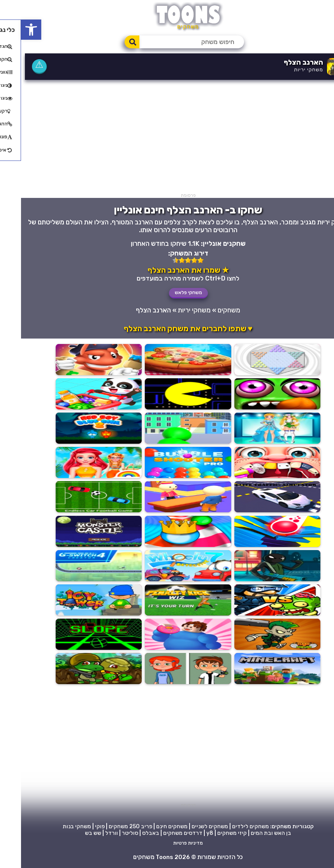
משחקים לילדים (229, 826)
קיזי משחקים (211, 833)
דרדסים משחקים (162, 833)
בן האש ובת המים (250, 833)
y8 (189, 833)
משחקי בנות (56, 826)
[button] (10, 30)
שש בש (72, 833)
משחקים (208, 310)
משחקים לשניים (189, 826)
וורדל (91, 833)
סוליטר (109, 833)
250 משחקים (103, 826)
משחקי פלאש (167, 293)
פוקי (79, 826)
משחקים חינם (151, 826)
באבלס (130, 833)
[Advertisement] (167, 138)
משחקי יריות (287, 70)
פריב (126, 826)
